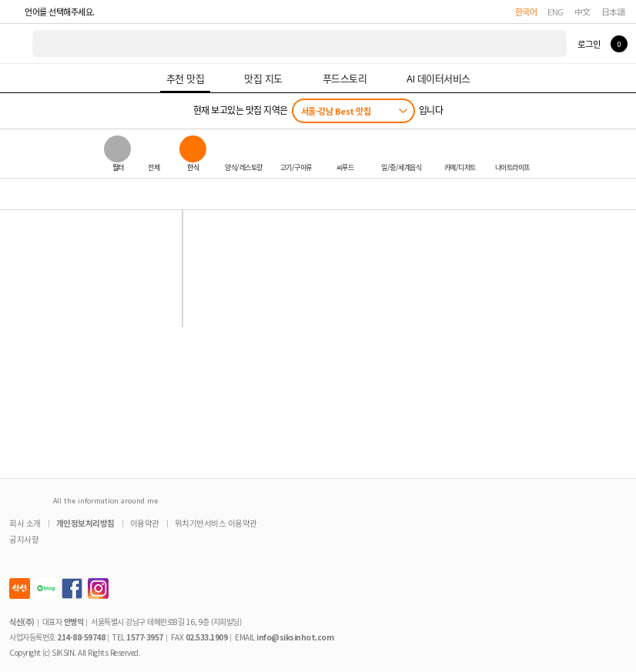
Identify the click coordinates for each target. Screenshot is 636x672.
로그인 (589, 44)
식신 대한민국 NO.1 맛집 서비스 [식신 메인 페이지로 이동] (17, 43)
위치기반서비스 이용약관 (216, 523)
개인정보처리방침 (85, 523)
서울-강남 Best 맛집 (336, 111)
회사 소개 (25, 523)
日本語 (614, 12)
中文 (582, 12)
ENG (556, 12)
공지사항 (24, 539)
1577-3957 (145, 637)
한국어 (526, 12)
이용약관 (145, 523)
